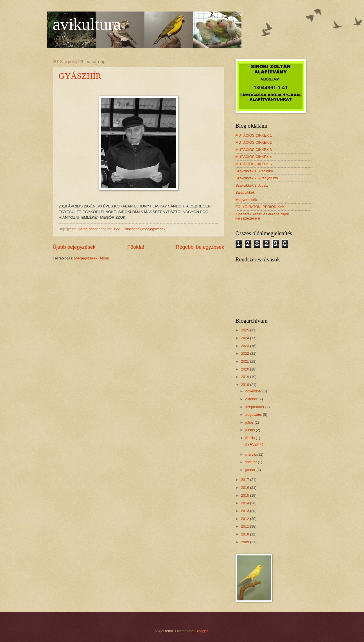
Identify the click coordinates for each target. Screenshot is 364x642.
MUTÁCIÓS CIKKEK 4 (254, 157)
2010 (245, 534)
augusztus (254, 414)
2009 (245, 542)
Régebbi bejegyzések (200, 247)
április (251, 438)
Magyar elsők (246, 200)
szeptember (255, 407)
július (250, 422)
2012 (245, 519)
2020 (245, 369)
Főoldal (136, 247)
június (251, 430)
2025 (245, 330)
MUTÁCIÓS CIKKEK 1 (254, 135)
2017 (245, 480)
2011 (245, 526)
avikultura (87, 24)
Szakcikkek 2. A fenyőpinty (257, 178)
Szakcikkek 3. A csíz (252, 185)
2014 (245, 503)
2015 (245, 495)
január (251, 470)
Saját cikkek (245, 192)
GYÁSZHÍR (80, 76)
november (254, 391)
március (252, 454)
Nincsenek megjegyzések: (146, 229)
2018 (245, 385)
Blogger (202, 631)
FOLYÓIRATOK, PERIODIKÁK (260, 207)
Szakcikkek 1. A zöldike (254, 171)
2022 (245, 353)
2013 (245, 511)
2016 (245, 488)
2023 (245, 346)
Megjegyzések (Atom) (92, 258)
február (252, 462)
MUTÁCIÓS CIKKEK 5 (254, 164)
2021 (245, 361)
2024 (245, 338)
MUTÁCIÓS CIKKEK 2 (254, 142)
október (252, 399)
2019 (245, 377)
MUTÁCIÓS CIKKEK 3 (254, 150)
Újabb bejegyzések (74, 247)
